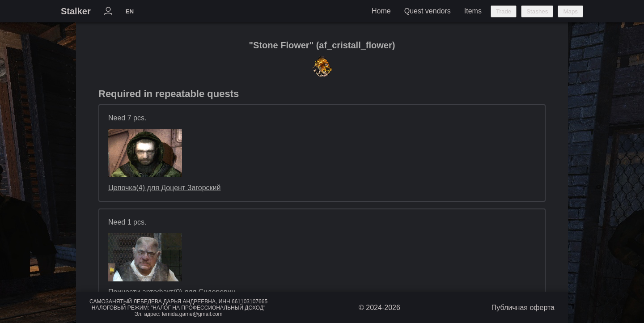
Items (473, 11)
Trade (504, 11)
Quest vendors (428, 11)
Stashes (537, 11)
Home (381, 11)
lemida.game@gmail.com (192, 314)
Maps (570, 11)
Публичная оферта (523, 308)
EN (130, 11)
